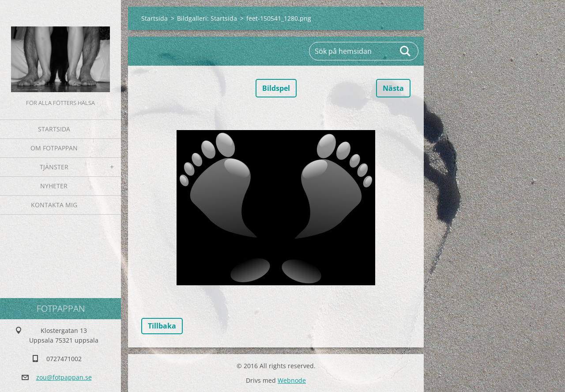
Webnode (292, 380)
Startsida (54, 129)
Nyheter (54, 186)
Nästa (393, 88)
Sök (406, 51)
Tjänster (54, 167)
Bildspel (276, 88)
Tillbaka (162, 326)
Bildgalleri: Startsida (207, 18)
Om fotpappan (54, 148)
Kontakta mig (54, 205)
